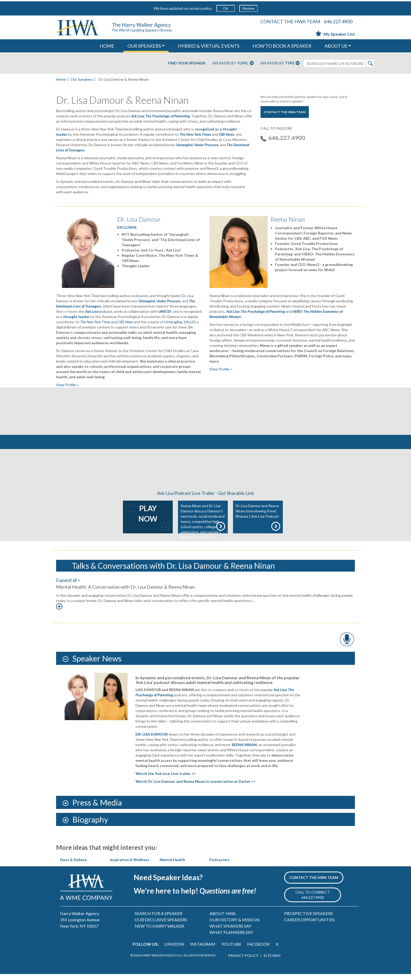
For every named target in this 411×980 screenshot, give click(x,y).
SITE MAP (272, 962)
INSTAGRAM (203, 950)
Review (248, 8)
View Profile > (68, 385)
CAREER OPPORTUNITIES (309, 926)
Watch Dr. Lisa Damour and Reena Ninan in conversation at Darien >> (195, 787)
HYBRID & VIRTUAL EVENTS (209, 46)
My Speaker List (335, 34)
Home (61, 79)
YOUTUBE (231, 950)
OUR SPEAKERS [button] (144, 46)
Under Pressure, (207, 145)
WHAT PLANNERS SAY (231, 938)
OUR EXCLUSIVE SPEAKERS (161, 926)
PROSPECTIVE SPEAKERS (309, 920)
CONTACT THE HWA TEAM (290, 21)
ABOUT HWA (223, 920)
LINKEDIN (174, 950)
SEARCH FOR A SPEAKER (159, 920)
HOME (107, 46)
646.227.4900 (338, 21)
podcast (99, 311)
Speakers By (233, 63)
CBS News (227, 134)
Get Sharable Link (236, 499)
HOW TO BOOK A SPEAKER (282, 46)
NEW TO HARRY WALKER (159, 932)
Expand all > (68, 586)
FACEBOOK (259, 950)
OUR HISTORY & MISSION (235, 926)
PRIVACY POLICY (243, 962)
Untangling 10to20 (180, 322)
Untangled (184, 145)
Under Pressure (169, 301)
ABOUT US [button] (336, 46)
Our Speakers (82, 79)
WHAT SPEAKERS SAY (230, 932)
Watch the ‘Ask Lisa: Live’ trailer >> (166, 780)
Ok (226, 8)
